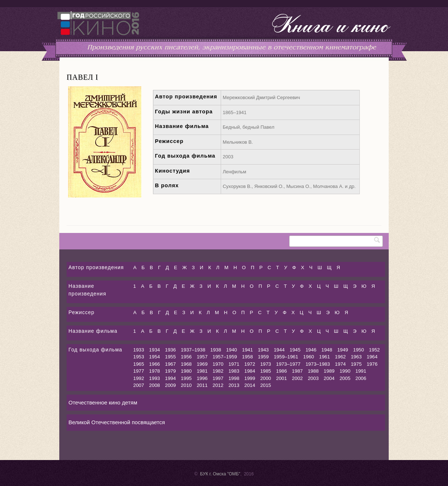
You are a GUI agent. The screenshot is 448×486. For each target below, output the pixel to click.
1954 (154, 357)
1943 (264, 350)
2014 (250, 385)
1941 (247, 350)
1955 (171, 357)
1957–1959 (225, 357)
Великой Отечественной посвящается (117, 422)
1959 (264, 357)
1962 (340, 357)
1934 (154, 350)
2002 (298, 378)
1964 (372, 357)
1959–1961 (286, 357)
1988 (313, 371)
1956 (186, 357)
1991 (361, 371)
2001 (281, 378)
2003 (313, 378)
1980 (186, 371)
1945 (295, 350)
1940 (232, 350)
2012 (218, 385)
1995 (186, 378)
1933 (139, 350)
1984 (250, 371)
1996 (202, 378)
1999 (250, 378)
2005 (345, 378)
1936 (171, 350)
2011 (202, 385)
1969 (202, 364)
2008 (154, 385)
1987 (298, 371)
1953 (139, 357)
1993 (154, 378)
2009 (171, 385)
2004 (329, 378)
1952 (374, 350)
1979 (171, 371)
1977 (139, 371)
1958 (247, 357)
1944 (279, 350)
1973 (266, 364)
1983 (234, 371)
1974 (340, 364)
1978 (154, 371)
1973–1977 (288, 364)
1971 (234, 364)
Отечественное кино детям (103, 402)
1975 (356, 364)
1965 (139, 364)
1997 (218, 378)
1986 (281, 371)
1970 (218, 364)
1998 (234, 378)
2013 (234, 385)
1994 (171, 378)
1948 (327, 350)
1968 (186, 364)
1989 (329, 371)
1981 (202, 371)
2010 (186, 385)
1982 (218, 371)
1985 (266, 371)
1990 (345, 371)
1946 (311, 350)
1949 (343, 350)
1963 (356, 357)
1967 (171, 364)
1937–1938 (193, 350)
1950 (359, 350)
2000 (266, 378)
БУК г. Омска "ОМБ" (220, 474)
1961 (325, 357)
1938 (216, 350)
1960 (309, 357)
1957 (202, 357)
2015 (266, 385)
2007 (139, 385)
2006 (361, 378)
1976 (372, 364)
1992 (139, 378)
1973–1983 (318, 364)
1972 (250, 364)
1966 (154, 364)
